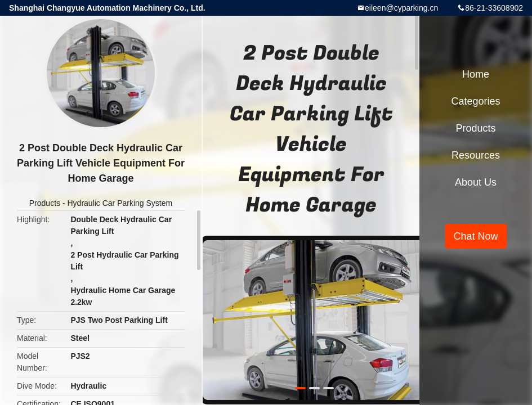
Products (45, 203)
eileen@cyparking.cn (401, 8)
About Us (476, 182)
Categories (475, 101)
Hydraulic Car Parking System (120, 203)
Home (476, 74)
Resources (476, 155)
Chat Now (475, 236)
